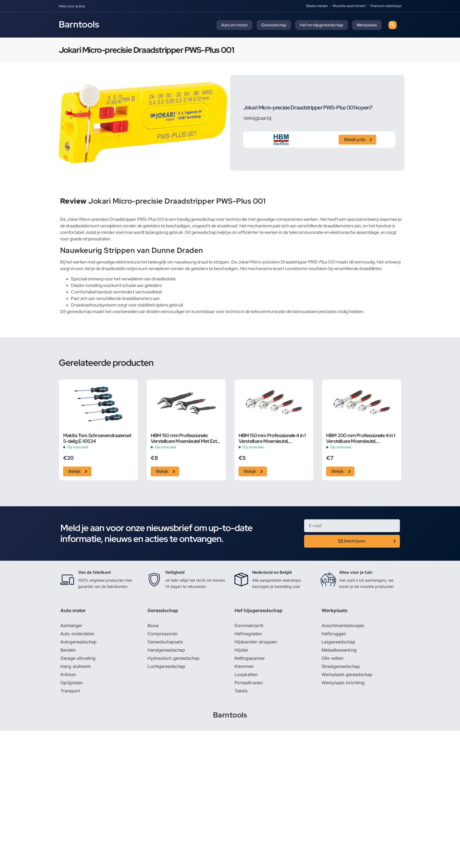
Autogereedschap (78, 642)
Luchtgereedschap (166, 666)
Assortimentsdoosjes (343, 625)
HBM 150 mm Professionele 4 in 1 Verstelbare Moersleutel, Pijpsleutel (272, 438)
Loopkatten (246, 674)
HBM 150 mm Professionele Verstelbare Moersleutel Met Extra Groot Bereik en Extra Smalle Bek (186, 438)
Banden (68, 650)
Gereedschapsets (165, 642)
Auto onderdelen (77, 634)
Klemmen (244, 666)
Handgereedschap (166, 650)
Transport (70, 691)
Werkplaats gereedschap (347, 674)
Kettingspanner (250, 658)
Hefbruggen (334, 634)
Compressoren (163, 634)
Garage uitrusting (78, 658)
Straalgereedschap (341, 666)
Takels (241, 691)
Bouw (153, 625)
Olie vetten (332, 658)
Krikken (68, 674)
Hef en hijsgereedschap (322, 25)
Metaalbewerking (339, 650)
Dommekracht (249, 625)
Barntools (79, 24)
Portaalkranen (249, 683)
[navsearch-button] (393, 25)
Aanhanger (71, 625)
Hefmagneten (248, 634)
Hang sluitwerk (76, 666)
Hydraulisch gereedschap (174, 658)
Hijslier (241, 650)
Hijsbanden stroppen (256, 642)
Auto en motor (234, 25)
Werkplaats (367, 25)
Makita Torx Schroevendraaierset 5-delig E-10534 (97, 438)
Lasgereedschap (338, 642)
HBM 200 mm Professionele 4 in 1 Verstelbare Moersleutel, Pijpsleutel (361, 438)
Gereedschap (274, 25)
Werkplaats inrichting (343, 683)
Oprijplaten (72, 683)
